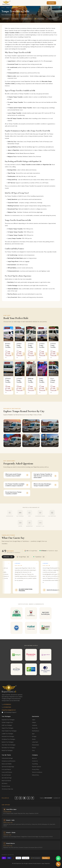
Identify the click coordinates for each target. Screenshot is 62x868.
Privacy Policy (36, 769)
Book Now (51, 3)
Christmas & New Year (7, 789)
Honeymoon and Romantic (9, 761)
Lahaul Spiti (35, 742)
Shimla (34, 739)
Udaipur (34, 723)
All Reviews (8, 557)
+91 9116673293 (6, 707)
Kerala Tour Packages (7, 750)
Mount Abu (35, 728)
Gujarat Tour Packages (8, 728)
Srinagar (34, 737)
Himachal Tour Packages (8, 737)
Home (3, 8)
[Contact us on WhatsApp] (58, 858)
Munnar (34, 748)
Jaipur (34, 720)
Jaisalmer (35, 725)
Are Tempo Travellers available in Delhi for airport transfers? (17, 485)
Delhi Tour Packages (7, 725)
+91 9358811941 (6, 704)
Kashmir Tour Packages (8, 742)
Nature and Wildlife (7, 764)
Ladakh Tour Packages (7, 734)
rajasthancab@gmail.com (9, 710)
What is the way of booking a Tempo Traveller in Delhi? (45, 485)
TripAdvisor (39, 557)
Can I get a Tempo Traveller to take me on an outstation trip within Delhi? (45, 476)
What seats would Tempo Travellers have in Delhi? (17, 475)
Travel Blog (35, 764)
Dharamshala (35, 745)
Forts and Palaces (6, 769)
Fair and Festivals (6, 775)
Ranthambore (36, 731)
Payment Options (37, 767)
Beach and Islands (6, 781)
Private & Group (6, 786)
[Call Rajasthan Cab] (58, 864)
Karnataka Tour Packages (8, 748)
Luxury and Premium (7, 772)
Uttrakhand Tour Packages (8, 739)
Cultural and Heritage (7, 758)
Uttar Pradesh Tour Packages (9, 731)
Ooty (33, 750)
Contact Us (35, 761)
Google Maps (23, 557)
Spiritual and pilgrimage (8, 767)
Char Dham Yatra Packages (9, 745)
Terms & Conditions (37, 772)
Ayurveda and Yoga (7, 778)
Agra (33, 734)
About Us (34, 758)
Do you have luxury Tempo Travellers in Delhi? (17, 493)
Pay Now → (46, 858)
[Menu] (59, 3)
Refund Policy (35, 775)
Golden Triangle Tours (7, 723)
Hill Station (5, 783)
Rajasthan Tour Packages (8, 720)
